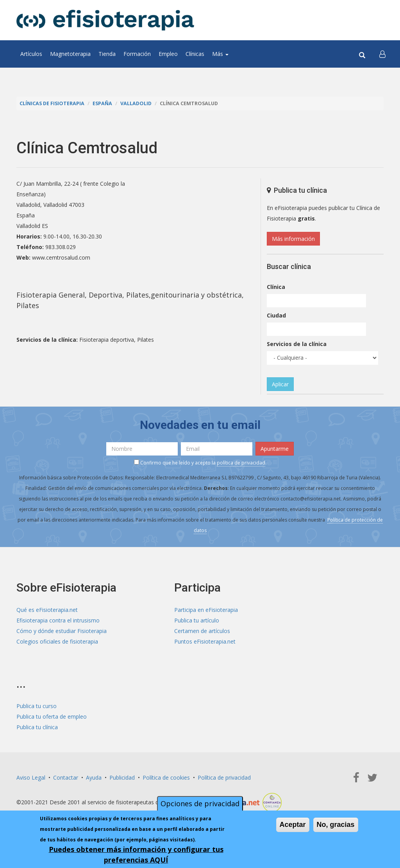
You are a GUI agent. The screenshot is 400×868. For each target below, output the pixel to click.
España (102, 103)
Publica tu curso (37, 706)
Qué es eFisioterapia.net (47, 610)
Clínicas (195, 54)
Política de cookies (166, 777)
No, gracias (336, 826)
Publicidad (122, 777)
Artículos (31, 54)
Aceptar (293, 826)
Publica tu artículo (197, 620)
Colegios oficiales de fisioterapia (57, 641)
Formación (137, 54)
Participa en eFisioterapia (206, 610)
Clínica (276, 287)
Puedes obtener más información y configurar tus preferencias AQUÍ (136, 856)
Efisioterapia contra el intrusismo (58, 620)
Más (220, 54)
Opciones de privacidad (200, 805)
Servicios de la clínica (297, 344)
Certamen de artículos (202, 631)
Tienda (107, 54)
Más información (293, 239)
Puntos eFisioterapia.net (205, 641)
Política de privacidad (224, 777)
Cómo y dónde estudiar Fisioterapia (62, 631)
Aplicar (280, 384)
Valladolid (136, 103)
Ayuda (94, 777)
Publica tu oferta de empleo (52, 716)
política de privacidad (241, 463)
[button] (382, 54)
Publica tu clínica (37, 727)
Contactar (66, 777)
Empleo (168, 54)
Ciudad (276, 315)
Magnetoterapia (70, 54)
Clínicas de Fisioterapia (52, 103)
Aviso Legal (31, 777)
